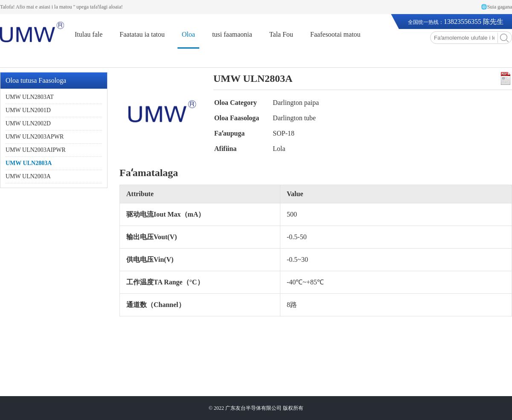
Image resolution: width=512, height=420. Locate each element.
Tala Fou (281, 34)
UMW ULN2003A (28, 176)
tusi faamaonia (232, 34)
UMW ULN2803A (29, 163)
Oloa (188, 34)
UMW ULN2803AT (30, 97)
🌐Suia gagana (496, 7)
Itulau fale (89, 34)
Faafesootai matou (335, 34)
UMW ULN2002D (28, 123)
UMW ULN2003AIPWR (36, 150)
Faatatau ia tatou (142, 34)
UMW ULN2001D (28, 110)
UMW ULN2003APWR (35, 137)
